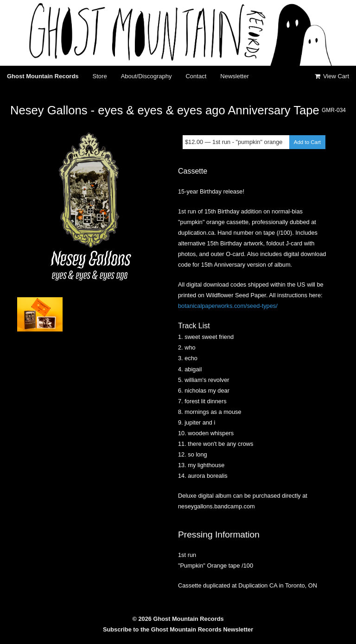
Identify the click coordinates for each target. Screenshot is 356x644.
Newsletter (234, 76)
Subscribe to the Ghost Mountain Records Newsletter (178, 629)
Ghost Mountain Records (43, 76)
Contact (196, 76)
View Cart (331, 76)
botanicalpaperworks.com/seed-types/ (228, 306)
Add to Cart (307, 142)
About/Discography (146, 76)
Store (100, 76)
